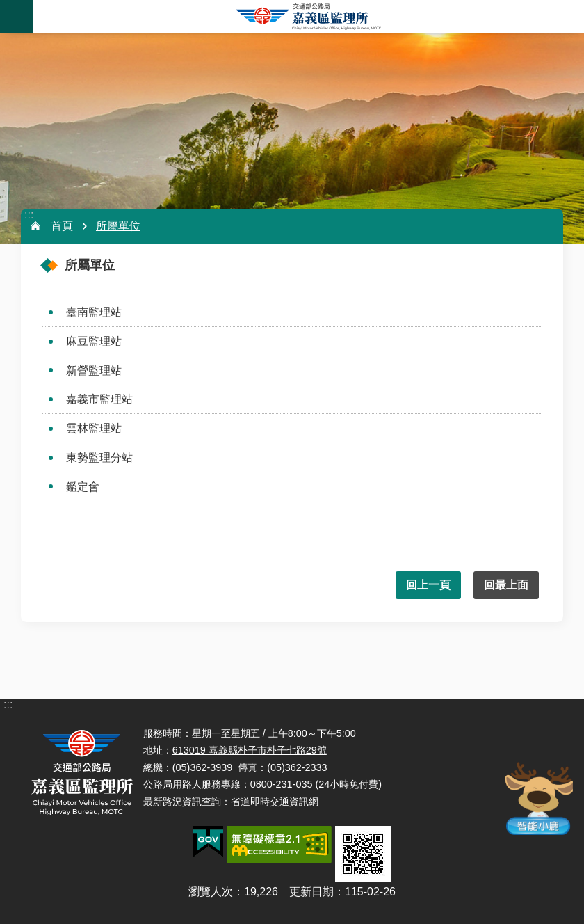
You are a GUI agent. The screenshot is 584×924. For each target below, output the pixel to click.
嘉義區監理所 (309, 17)
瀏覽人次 (211, 892)
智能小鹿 (536, 798)
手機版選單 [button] (17, 17)
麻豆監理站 (94, 341)
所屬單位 (118, 226)
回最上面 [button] (506, 585)
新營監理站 (94, 371)
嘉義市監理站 (99, 399)
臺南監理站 (94, 312)
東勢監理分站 (99, 457)
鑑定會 (83, 487)
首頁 (62, 226)
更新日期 (311, 892)
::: (29, 215)
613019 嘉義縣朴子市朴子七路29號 (250, 750)
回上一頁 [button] (428, 585)
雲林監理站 (94, 428)
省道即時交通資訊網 (275, 802)
